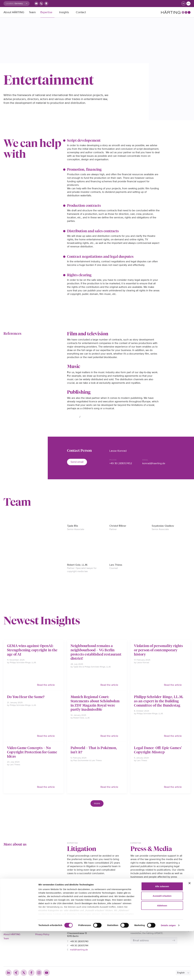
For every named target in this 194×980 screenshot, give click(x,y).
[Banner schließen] (189, 932)
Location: (10, 3)
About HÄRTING (14, 12)
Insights (64, 12)
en (188, 4)
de (184, 4)
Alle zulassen (162, 935)
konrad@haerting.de (154, 463)
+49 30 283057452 (121, 463)
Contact (81, 12)
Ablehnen (162, 954)
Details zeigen (168, 974)
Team (32, 12)
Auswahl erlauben (162, 945)
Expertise (46, 12)
